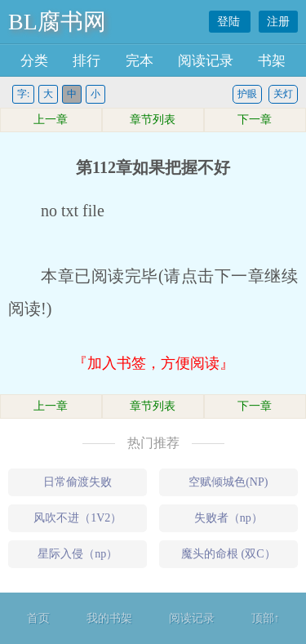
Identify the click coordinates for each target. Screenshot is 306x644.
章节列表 (153, 120)
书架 (272, 61)
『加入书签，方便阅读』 (153, 363)
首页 (38, 618)
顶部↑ (266, 618)
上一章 (51, 120)
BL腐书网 (57, 22)
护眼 (247, 94)
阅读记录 (206, 61)
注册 (278, 22)
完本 (140, 61)
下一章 (255, 120)
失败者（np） (228, 518)
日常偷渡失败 (78, 482)
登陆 (230, 22)
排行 (86, 61)
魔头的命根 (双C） (228, 554)
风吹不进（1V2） (78, 518)
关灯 (283, 94)
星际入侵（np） (78, 554)
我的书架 (109, 618)
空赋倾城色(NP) (228, 482)
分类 (34, 61)
